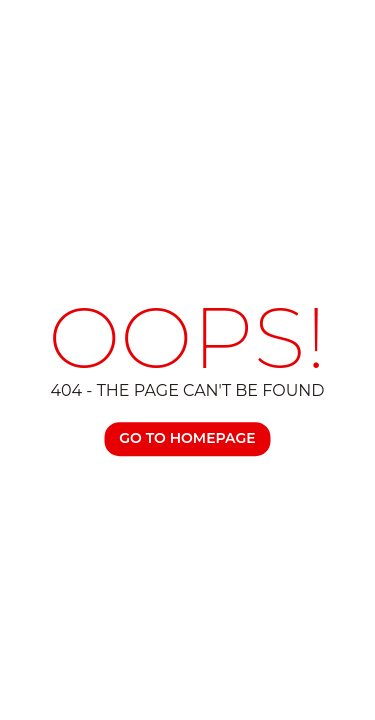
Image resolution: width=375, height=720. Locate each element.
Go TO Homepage (187, 438)
